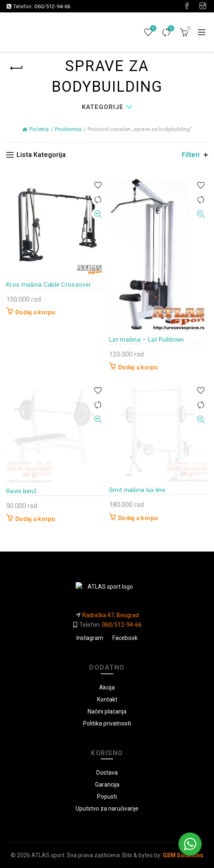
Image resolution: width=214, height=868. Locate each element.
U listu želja (98, 185)
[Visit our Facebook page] (187, 6)
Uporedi (170, 29)
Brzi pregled (98, 214)
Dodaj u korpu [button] (35, 312)
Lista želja (153, 29)
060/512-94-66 (52, 6)
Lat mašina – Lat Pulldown (147, 340)
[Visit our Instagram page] (203, 6)
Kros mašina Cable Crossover (49, 285)
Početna (39, 129)
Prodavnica (68, 129)
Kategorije (103, 107)
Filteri (191, 155)
